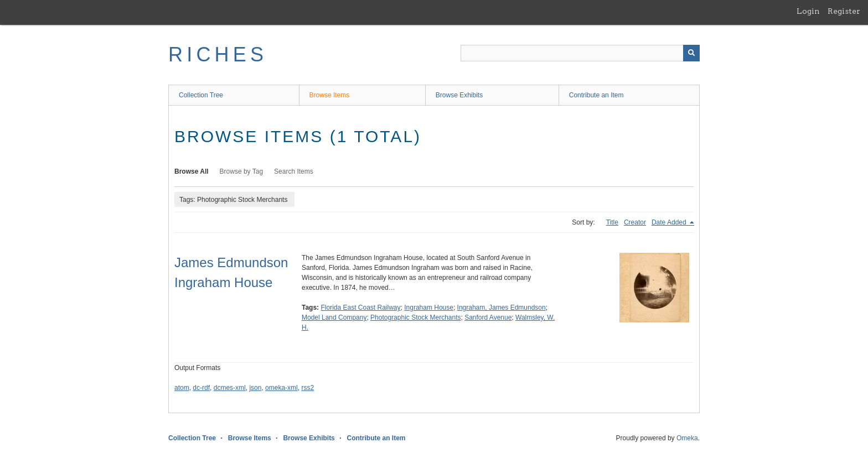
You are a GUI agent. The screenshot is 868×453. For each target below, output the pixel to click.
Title (612, 222)
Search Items (294, 171)
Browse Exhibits (459, 95)
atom (182, 388)
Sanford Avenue (488, 317)
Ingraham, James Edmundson (502, 308)
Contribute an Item (596, 95)
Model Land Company (334, 317)
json (255, 388)
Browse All (192, 171)
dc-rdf (201, 388)
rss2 (308, 388)
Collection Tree (201, 95)
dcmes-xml (230, 388)
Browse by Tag (242, 171)
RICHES (218, 54)
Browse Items (330, 95)
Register (844, 11)
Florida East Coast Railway (360, 308)
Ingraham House (429, 308)
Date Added (670, 222)
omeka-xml (281, 388)
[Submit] (691, 53)
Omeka (687, 438)
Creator (635, 222)
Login (808, 11)
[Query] (580, 53)
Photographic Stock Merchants (415, 317)
